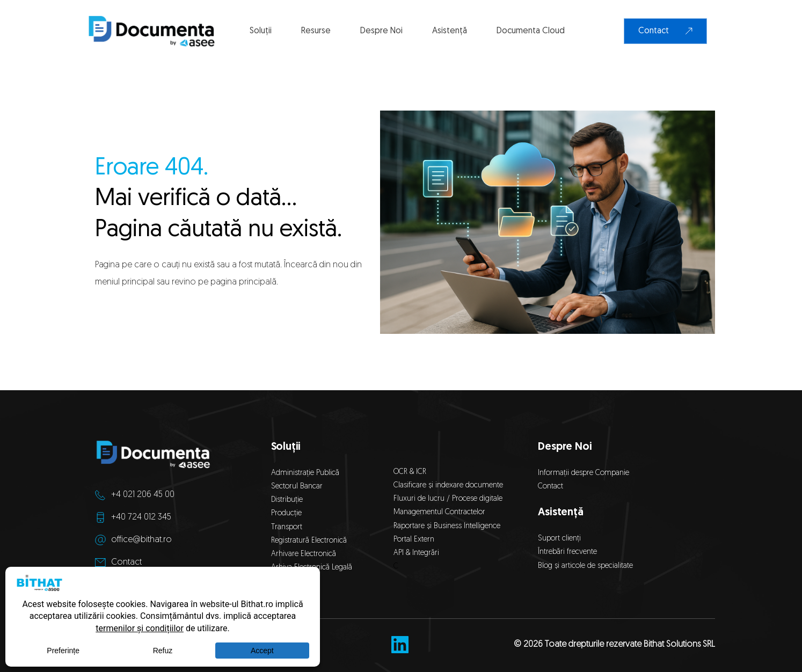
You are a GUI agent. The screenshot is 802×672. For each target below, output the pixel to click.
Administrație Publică (305, 473)
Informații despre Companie (584, 473)
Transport (287, 527)
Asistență (560, 513)
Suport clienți (559, 539)
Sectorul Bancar (297, 487)
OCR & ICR (410, 472)
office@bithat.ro (141, 540)
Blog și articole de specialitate (586, 566)
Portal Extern (414, 540)
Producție (286, 513)
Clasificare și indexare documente (448, 485)
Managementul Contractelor (439, 512)
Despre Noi (565, 447)
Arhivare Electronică (304, 554)
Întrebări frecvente (567, 552)
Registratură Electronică (309, 541)
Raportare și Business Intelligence (447, 526)
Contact (126, 563)
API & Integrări (418, 553)
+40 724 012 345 (141, 517)
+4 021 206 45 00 (143, 495)
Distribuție (287, 500)
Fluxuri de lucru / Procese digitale (448, 499)
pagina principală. (244, 282)
